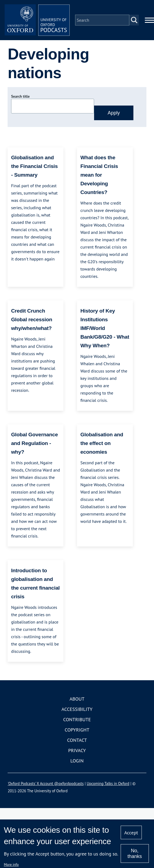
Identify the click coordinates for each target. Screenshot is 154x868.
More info (11, 864)
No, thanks (135, 853)
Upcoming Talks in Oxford (108, 783)
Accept (131, 833)
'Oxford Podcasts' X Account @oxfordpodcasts (46, 783)
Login (77, 761)
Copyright (77, 730)
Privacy (77, 750)
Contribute (77, 719)
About (77, 699)
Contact (77, 740)
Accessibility (77, 709)
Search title (20, 96)
